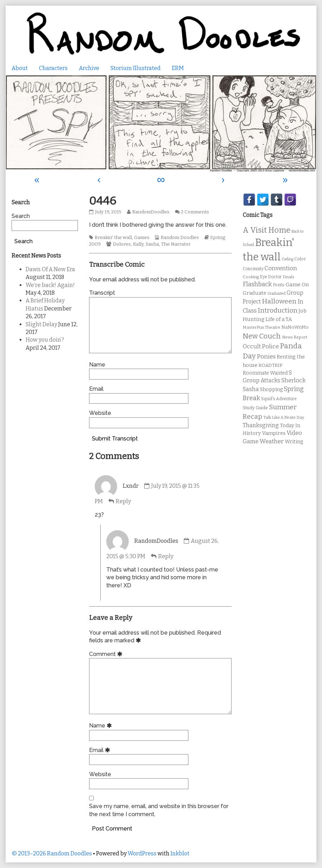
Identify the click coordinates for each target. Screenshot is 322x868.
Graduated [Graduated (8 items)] (276, 293)
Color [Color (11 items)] (300, 259)
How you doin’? (45, 340)
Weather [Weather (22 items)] (272, 441)
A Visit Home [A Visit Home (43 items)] (267, 230)
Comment (107, 654)
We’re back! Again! (50, 285)
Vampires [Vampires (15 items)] (274, 433)
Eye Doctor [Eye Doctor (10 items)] (271, 277)
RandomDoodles (151, 212)
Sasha (152, 244)
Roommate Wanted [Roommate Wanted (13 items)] (265, 373)
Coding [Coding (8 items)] (287, 259)
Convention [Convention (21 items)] (281, 268)
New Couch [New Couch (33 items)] (262, 336)
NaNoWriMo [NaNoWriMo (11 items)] (295, 327)
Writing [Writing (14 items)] (294, 442)
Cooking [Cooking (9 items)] (251, 277)
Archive (89, 68)
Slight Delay (41, 324)
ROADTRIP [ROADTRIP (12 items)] (270, 365)
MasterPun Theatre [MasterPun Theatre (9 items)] (261, 327)
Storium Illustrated (136, 68)
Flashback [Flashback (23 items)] (257, 284)
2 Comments (195, 212)
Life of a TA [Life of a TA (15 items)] (279, 319)
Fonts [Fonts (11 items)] (279, 285)
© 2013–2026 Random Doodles (52, 853)
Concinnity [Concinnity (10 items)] (253, 269)
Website (100, 413)
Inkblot (180, 853)
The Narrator (176, 244)
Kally (138, 244)
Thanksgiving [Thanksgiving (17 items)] (261, 425)
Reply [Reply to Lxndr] (123, 501)
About (20, 68)
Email (96, 389)
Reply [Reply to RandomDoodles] (166, 556)
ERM (178, 68)
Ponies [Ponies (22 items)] (266, 357)
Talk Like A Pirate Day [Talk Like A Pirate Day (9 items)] (284, 417)
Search (21, 216)
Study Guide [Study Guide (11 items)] (255, 408)
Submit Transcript (115, 439)
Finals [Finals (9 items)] (289, 277)
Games (142, 238)
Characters (53, 68)
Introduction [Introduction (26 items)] (278, 310)
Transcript (102, 293)
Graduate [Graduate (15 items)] (254, 293)
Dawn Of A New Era (50, 269)
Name (97, 365)
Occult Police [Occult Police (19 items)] (261, 346)
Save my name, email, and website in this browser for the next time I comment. (159, 810)
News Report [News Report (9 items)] (295, 337)
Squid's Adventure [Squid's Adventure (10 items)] (279, 399)
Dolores (122, 244)
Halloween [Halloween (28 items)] (279, 301)
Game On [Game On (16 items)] (297, 285)
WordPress (142, 853)
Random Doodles (180, 238)
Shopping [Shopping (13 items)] (271, 389)
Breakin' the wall (113, 238)
